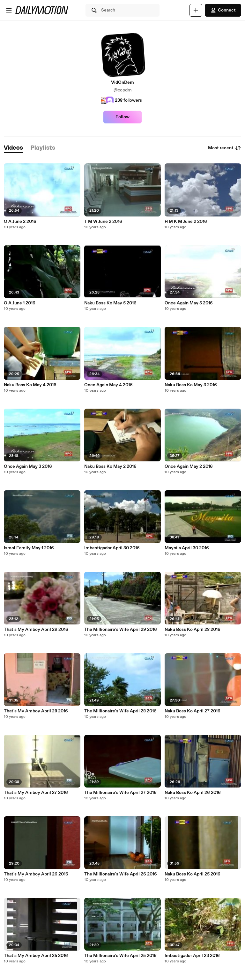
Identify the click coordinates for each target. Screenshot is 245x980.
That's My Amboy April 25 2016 (36, 956)
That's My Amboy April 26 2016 (36, 874)
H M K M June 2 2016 (186, 222)
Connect (223, 10)
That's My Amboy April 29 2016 (36, 630)
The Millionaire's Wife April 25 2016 (120, 956)
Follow (122, 117)
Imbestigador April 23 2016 (192, 956)
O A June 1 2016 (20, 303)
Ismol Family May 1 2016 (29, 548)
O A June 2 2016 (20, 222)
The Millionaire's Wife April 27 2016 (120, 793)
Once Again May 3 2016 (28, 466)
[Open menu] (9, 10)
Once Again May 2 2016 (189, 466)
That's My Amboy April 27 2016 (36, 793)
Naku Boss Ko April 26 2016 (193, 793)
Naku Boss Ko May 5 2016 (110, 303)
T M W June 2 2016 (103, 222)
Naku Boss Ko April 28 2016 (193, 630)
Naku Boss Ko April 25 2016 (193, 874)
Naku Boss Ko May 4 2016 (30, 385)
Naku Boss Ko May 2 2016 (110, 466)
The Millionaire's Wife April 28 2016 (120, 711)
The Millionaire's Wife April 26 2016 (121, 874)
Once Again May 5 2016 (189, 303)
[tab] (13, 148)
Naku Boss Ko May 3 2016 (191, 385)
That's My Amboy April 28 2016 (36, 711)
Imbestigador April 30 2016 (112, 548)
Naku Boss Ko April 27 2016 (193, 711)
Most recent (225, 148)
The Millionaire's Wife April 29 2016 (121, 630)
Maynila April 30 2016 (187, 548)
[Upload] (196, 10)
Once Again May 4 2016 (108, 385)
